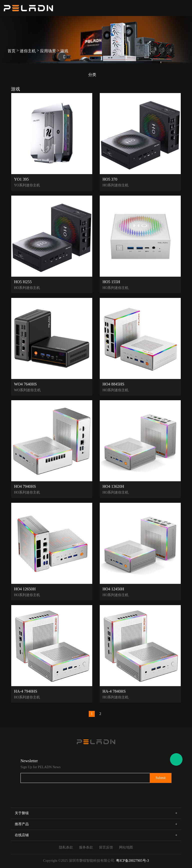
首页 (11, 51)
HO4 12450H (113, 589)
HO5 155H (111, 282)
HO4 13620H (113, 486)
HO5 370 (110, 179)
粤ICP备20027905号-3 (132, 861)
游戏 (64, 51)
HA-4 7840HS (114, 691)
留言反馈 (106, 847)
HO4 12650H (25, 589)
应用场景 (48, 51)
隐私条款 (66, 847)
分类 (92, 75)
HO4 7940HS (25, 486)
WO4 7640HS (25, 384)
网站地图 (126, 847)
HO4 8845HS (113, 384)
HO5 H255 (23, 282)
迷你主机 (28, 51)
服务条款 (86, 847)
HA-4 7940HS (26, 691)
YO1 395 (21, 179)
